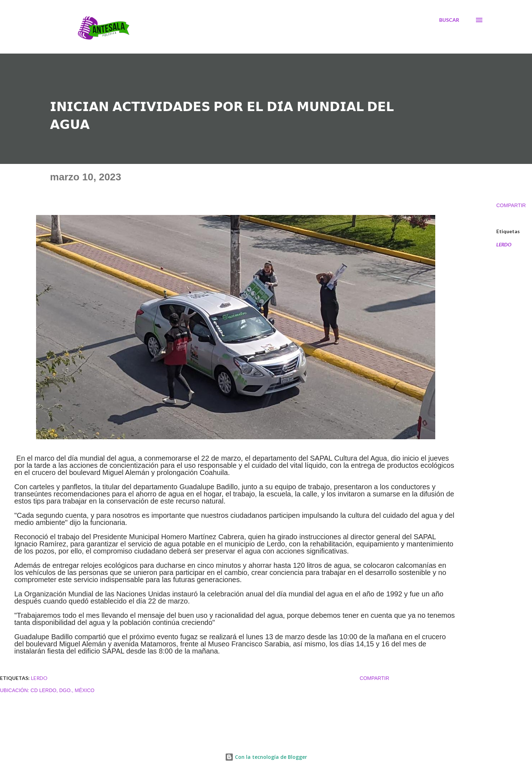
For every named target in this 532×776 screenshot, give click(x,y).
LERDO (504, 245)
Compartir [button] (511, 205)
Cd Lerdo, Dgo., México (63, 690)
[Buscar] (449, 20)
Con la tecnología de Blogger (266, 757)
